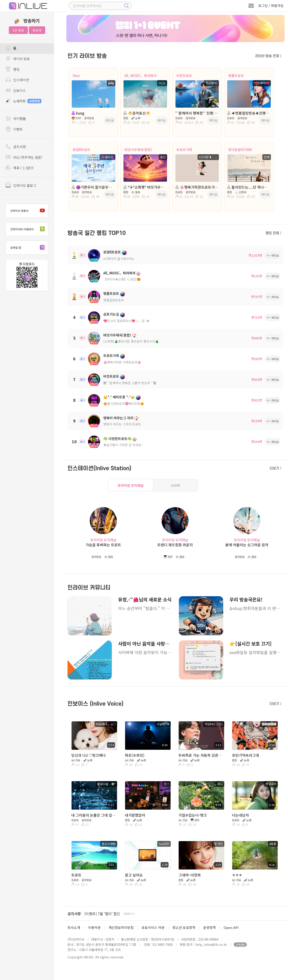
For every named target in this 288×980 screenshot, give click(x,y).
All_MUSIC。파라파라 (141, 76)
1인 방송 (18, 30)
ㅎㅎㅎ (237, 875)
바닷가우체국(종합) (138, 150)
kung (78, 113)
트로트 (76, 875)
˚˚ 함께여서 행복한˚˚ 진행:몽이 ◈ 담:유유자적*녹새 (197, 113)
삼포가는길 (111, 314)
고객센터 (240, 945)
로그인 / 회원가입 (271, 6)
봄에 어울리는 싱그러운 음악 (247, 545)
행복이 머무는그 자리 (118, 418)
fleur (76, 76)
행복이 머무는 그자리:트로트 (122, 424)
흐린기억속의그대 (245, 755)
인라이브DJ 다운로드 (29, 229)
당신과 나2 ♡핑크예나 (89, 755)
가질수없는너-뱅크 (193, 815)
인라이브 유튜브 (29, 211)
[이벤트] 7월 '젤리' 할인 (102, 914)
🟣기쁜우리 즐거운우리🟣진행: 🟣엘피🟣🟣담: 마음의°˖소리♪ (93, 187)
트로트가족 (184, 150)
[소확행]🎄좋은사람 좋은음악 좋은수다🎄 (131, 341)
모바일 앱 (29, 248)
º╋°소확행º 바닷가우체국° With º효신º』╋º (145, 187)
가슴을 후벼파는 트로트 (103, 545)
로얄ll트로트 (81, 150)
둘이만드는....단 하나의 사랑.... (249, 187)
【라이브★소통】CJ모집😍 (122, 279)
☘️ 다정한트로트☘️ (117, 439)
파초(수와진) (135, 755)
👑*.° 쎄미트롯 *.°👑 (119, 397)
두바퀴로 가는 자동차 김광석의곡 (201, 755)
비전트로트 (184, 76)
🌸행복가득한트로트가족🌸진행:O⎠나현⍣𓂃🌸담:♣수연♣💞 (197, 187)
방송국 (37, 30)
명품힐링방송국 (114, 300)
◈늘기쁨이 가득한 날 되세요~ (123, 445)
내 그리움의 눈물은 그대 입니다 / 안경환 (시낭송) (94, 815)
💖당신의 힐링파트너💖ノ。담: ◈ (126, 321)
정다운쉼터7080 (240, 150)
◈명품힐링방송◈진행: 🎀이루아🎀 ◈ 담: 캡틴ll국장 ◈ (249, 113)
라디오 (110, 120)
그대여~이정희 (190, 875)
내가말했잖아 (135, 815)
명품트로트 (236, 76)
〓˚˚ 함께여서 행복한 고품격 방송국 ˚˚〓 (130, 383)
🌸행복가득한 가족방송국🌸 (122, 362)
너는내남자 (240, 815)
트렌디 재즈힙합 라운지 (175, 545)
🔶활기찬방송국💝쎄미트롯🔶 (124, 404)
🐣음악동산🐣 (137, 113)
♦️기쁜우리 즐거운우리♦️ (118, 259)
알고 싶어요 (134, 875)
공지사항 (74, 914)
